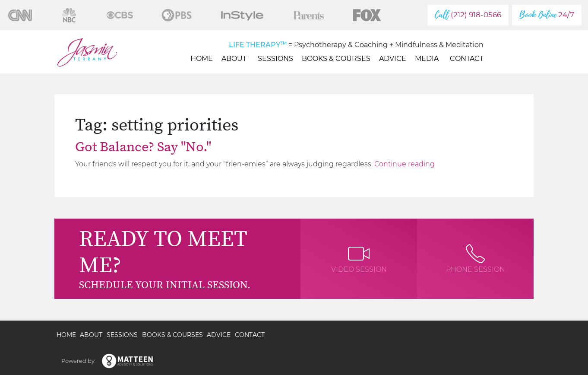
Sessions (275, 59)
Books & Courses (336, 59)
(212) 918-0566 (468, 15)
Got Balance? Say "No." (143, 147)
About (235, 59)
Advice (393, 59)
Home (202, 59)
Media (428, 59)
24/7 (547, 15)
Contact (467, 59)
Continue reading (405, 164)
